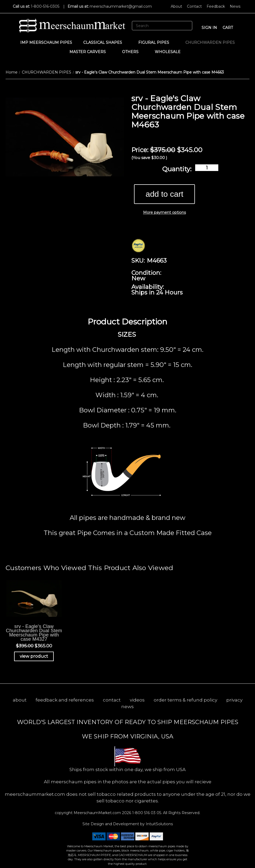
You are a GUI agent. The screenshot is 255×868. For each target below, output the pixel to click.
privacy (234, 700)
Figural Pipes (156, 42)
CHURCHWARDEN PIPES (210, 42)
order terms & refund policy (185, 700)
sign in (209, 28)
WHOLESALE (170, 52)
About (176, 6)
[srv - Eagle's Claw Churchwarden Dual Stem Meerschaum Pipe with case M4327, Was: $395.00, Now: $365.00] (34, 598)
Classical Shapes (105, 42)
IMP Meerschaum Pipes (46, 42)
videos (137, 700)
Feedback (216, 6)
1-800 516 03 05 (146, 813)
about (20, 700)
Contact (194, 6)
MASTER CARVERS (90, 52)
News (235, 6)
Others (133, 52)
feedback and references (65, 700)
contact (112, 700)
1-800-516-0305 (45, 6)
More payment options (164, 212)
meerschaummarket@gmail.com (121, 6)
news (127, 707)
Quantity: (177, 169)
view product (34, 656)
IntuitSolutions (159, 824)
